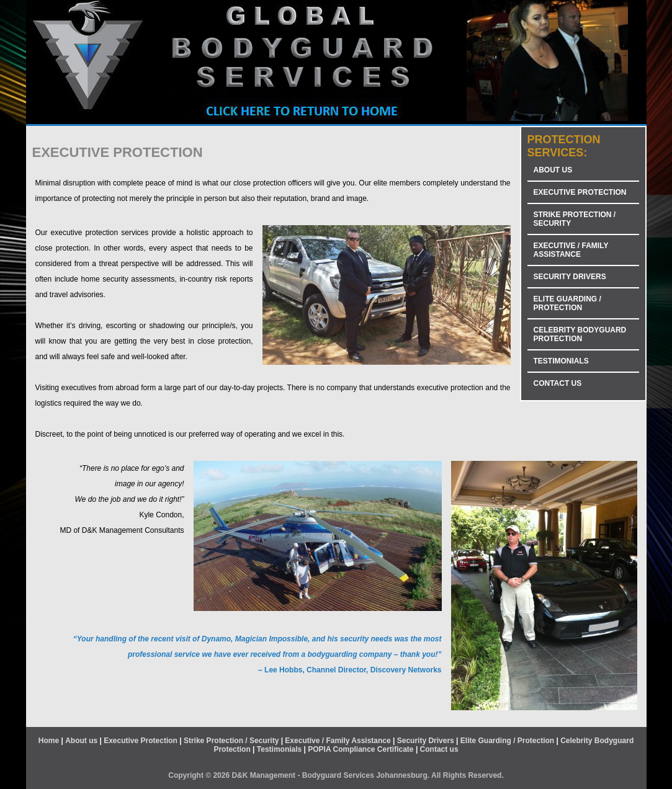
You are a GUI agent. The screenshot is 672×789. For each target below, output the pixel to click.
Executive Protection (141, 741)
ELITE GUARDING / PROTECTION (567, 303)
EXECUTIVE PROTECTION (580, 192)
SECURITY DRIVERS (570, 277)
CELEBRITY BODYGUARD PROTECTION (580, 334)
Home (49, 741)
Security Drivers (426, 741)
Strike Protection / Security (231, 741)
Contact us (439, 749)
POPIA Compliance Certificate (361, 749)
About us (81, 741)
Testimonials (279, 749)
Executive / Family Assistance (338, 741)
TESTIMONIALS (561, 361)
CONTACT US (558, 383)
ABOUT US (553, 170)
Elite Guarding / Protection (507, 741)
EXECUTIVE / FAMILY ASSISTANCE (571, 250)
